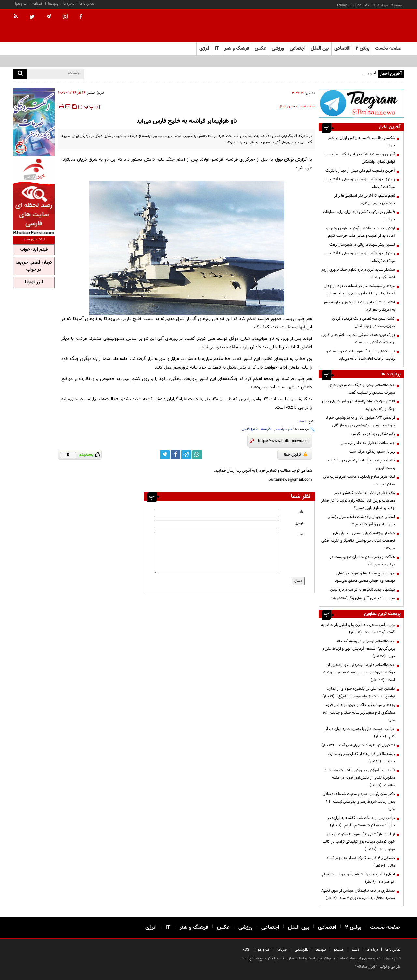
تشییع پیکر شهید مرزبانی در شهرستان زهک (362, 245)
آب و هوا (21, 4)
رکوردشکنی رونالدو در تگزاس (373, 434)
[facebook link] (176, 455)
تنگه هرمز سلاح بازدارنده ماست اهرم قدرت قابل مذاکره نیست (359, 481)
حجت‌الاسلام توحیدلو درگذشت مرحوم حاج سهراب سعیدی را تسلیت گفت (362, 389)
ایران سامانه (366, 967)
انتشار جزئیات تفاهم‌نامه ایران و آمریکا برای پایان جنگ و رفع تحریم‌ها (358, 405)
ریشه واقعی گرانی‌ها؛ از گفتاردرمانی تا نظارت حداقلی (361, 758)
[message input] (217, 552)
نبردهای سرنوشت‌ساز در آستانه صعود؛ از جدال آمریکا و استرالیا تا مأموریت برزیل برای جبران (359, 290)
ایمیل (299, 523)
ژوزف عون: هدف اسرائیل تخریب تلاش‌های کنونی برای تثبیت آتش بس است (358, 339)
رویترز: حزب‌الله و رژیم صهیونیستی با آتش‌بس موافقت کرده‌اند (360, 183)
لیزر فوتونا (34, 282)
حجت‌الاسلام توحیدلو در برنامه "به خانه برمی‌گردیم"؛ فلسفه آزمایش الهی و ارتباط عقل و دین (359, 649)
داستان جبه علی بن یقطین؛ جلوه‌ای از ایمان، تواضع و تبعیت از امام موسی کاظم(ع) (359, 693)
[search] (20, 74)
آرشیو (355, 950)
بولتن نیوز (285, 160)
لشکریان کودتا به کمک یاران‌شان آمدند (358, 745)
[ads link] (361, 103)
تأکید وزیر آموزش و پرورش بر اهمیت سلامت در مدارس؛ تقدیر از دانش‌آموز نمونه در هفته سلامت (359, 778)
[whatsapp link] (197, 455)
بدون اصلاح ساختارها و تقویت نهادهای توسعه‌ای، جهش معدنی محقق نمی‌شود (365, 577)
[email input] (217, 524)
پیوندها (53, 4)
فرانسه (266, 429)
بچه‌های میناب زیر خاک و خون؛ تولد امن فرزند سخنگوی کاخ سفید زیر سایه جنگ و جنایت (359, 713)
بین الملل (285, 106)
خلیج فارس (250, 429)
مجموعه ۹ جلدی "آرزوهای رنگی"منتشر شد (363, 598)
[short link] (284, 441)
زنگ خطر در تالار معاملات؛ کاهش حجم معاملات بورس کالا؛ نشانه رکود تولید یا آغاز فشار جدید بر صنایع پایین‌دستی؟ (358, 501)
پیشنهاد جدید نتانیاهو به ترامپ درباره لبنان (362, 590)
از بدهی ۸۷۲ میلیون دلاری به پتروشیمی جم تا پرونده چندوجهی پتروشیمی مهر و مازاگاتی (360, 422)
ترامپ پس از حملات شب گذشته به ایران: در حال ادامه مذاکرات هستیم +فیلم (361, 822)
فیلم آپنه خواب (34, 250)
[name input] (217, 513)
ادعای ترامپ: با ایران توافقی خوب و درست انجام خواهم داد (358, 878)
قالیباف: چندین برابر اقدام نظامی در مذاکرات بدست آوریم (361, 464)
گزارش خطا (296, 455)
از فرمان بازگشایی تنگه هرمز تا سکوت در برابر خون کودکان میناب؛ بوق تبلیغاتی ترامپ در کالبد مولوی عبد (359, 842)
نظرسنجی (302, 950)
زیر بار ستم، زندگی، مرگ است (372, 452)
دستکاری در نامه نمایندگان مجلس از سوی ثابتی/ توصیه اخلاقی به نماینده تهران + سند (358, 894)
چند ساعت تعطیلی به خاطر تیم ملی (368, 443)
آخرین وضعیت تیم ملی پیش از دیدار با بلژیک (360, 171)
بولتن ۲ (363, 48)
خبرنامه (38, 4)
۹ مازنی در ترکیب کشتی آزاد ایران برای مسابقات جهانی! (359, 216)
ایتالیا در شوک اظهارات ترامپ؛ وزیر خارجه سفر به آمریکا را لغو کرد (359, 306)
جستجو (339, 950)
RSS (246, 950)
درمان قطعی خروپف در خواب (34, 266)
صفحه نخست (388, 48)
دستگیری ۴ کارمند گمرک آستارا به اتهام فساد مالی (361, 862)
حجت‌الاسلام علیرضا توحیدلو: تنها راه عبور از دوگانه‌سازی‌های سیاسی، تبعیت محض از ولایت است (359, 672)
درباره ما (69, 4)
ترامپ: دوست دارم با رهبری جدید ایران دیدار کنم (360, 733)
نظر (301, 535)
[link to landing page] (371, 26)
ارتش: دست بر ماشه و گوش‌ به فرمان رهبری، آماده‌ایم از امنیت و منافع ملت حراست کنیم (360, 232)
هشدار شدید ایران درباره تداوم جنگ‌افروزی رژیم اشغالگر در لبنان (358, 273)
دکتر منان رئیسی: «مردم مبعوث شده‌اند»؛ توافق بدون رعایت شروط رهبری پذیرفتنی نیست (359, 802)
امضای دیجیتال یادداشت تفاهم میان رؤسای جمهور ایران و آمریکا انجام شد (361, 521)
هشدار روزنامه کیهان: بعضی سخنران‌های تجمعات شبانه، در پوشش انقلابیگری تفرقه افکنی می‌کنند (358, 541)
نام (301, 512)
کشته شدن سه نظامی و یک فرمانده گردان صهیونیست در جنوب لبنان (363, 322)
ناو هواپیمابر (283, 429)
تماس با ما (87, 4)
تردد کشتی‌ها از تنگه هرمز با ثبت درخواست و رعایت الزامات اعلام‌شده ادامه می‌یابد (361, 355)
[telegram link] (186, 455)
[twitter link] (165, 455)
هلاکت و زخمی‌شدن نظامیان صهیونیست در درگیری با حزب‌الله (362, 561)
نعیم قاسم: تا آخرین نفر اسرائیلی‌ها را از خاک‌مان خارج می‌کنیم (365, 199)
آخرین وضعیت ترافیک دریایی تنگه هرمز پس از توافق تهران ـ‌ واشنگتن (359, 158)
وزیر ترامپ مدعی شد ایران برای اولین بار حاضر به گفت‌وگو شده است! (358, 629)
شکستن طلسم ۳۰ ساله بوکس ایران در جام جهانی (362, 142)
